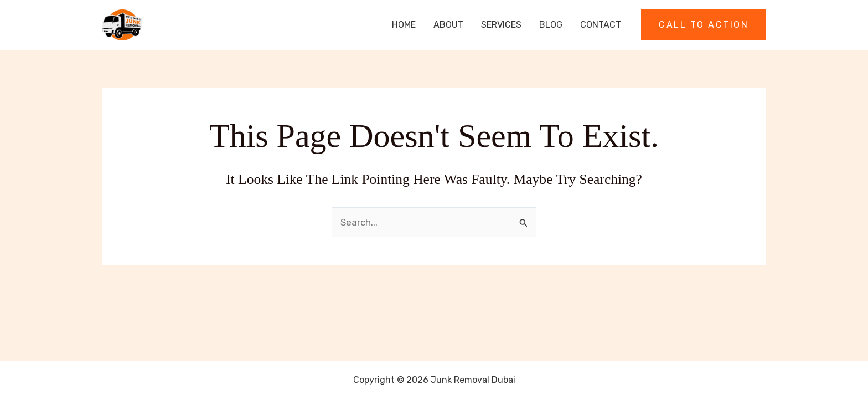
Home (404, 25)
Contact (601, 25)
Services (501, 25)
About (448, 25)
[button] (704, 25)
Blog (551, 25)
